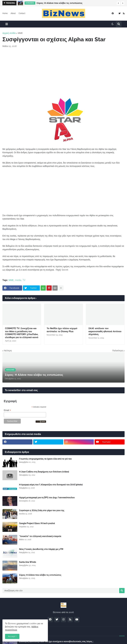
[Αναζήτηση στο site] (60, 591)
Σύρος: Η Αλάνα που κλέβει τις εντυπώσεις (59, 3)
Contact (22, 13)
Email (7, 410)
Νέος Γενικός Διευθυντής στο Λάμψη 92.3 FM (41, 549)
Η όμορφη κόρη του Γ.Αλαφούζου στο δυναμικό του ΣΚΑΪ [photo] (51, 485)
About (13, 13)
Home (5, 13)
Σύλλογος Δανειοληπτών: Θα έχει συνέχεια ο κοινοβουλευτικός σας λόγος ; (56, 641)
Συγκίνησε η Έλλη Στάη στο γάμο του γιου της (42, 510)
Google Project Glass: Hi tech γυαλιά (37, 523)
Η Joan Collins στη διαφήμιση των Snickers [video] (44, 472)
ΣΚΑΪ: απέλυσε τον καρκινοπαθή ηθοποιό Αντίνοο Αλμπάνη (105, 331)
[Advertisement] (64, 73)
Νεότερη (8, 351)
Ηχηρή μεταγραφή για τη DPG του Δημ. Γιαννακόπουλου (47, 497)
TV (24, 280)
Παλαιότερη (118, 351)
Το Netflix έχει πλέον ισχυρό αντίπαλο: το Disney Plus (62, 330)
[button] (118, 3)
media (18, 280)
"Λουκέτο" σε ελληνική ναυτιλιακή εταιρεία (40, 536)
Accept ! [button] (12, 636)
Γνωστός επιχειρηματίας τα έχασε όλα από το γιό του (45, 459)
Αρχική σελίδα (9, 33)
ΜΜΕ (20, 33)
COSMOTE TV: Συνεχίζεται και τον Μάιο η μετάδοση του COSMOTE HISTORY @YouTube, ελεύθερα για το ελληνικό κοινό (22, 333)
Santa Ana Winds (28, 562)
